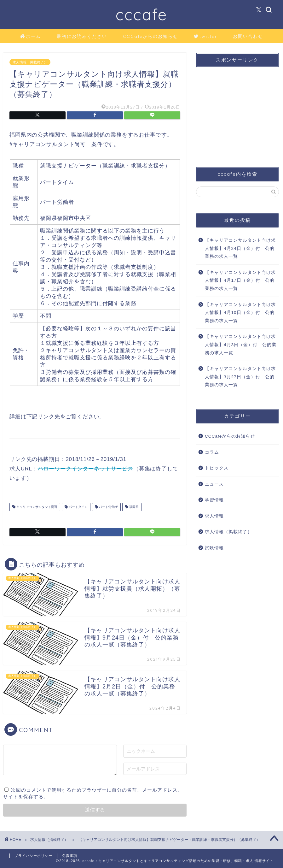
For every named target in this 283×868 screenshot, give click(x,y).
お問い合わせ (248, 36)
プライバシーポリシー (33, 856)
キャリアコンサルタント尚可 (36, 507)
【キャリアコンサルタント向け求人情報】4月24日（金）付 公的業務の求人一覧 (240, 248)
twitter (205, 37)
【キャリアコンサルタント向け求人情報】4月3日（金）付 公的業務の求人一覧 (241, 345)
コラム (212, 452)
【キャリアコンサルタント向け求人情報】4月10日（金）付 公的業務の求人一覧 (240, 313)
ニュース (214, 484)
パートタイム (78, 507)
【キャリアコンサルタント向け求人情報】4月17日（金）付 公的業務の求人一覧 (240, 280)
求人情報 (214, 516)
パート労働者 (108, 507)
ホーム (30, 37)
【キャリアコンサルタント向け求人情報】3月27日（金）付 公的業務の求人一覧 (240, 377)
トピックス (217, 468)
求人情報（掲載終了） (30, 62)
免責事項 (70, 856)
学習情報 (214, 500)
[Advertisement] (236, 112)
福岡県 (133, 507)
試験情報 (214, 548)
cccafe (141, 14)
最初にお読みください (82, 36)
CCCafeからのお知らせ (150, 36)
